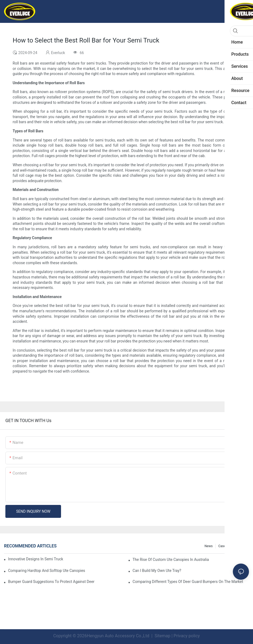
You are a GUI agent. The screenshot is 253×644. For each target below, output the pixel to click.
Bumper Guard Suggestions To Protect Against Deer (51, 582)
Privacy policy (187, 636)
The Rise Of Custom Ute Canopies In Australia (171, 560)
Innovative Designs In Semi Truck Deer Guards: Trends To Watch (36, 559)
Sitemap (162, 636)
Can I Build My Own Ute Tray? (157, 571)
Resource (240, 546)
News (209, 546)
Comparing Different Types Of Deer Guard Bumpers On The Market (188, 582)
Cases (223, 546)
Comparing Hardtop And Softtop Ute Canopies (47, 571)
